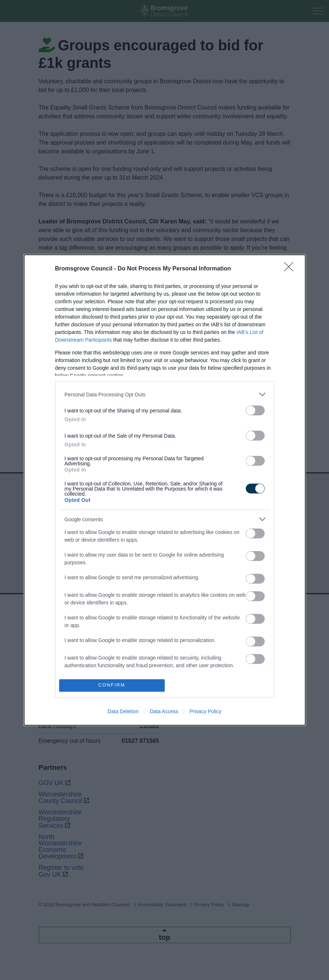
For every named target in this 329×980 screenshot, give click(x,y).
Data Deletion (123, 711)
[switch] (255, 410)
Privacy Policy (205, 711)
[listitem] (165, 394)
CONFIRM (112, 685)
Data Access (164, 711)
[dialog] (165, 490)
